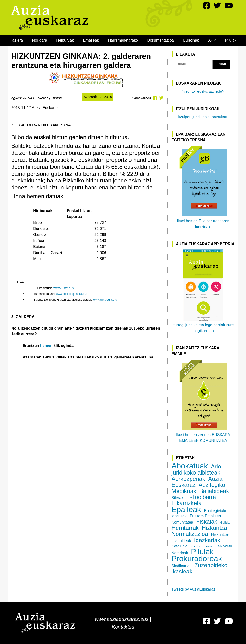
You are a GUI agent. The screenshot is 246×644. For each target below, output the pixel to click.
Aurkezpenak (188, 479)
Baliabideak (214, 491)
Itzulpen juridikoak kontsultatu (203, 117)
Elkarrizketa (187, 503)
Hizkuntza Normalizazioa (199, 531)
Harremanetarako (123, 40)
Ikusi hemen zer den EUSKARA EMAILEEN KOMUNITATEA (203, 401)
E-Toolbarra (201, 497)
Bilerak (177, 498)
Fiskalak (207, 522)
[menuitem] (16, 40)
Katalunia (180, 546)
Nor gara (40, 40)
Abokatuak (190, 466)
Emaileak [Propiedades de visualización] (91, 40)
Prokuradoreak (197, 559)
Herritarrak (185, 528)
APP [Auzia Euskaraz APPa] (212, 40)
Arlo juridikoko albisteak (196, 469)
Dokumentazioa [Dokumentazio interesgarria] (161, 40)
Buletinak (191, 40)
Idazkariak (207, 540)
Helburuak (65, 40)
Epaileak (186, 509)
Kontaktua (123, 627)
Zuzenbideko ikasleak (200, 568)
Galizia (225, 523)
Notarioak (180, 553)
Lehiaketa (224, 546)
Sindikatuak (181, 566)
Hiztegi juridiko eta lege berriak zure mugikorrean (203, 291)
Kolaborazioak (201, 546)
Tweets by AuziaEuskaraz (193, 589)
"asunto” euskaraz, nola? (203, 91)
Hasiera (16, 40)
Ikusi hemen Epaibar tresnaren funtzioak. (203, 187)
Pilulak (231, 40)
